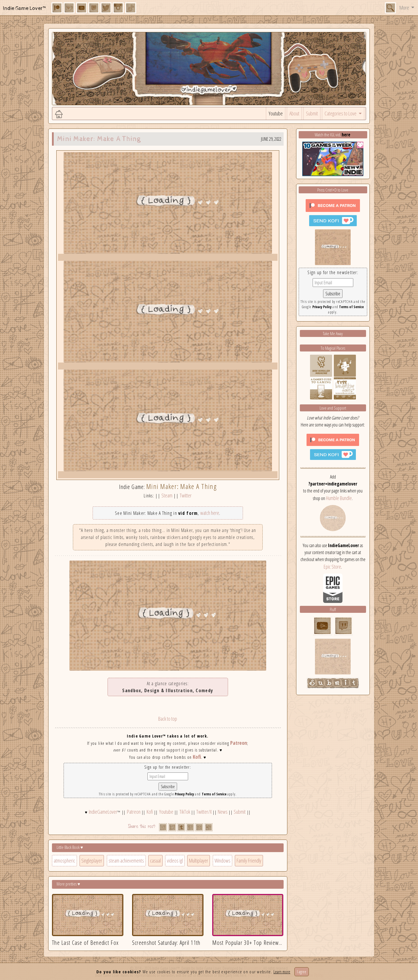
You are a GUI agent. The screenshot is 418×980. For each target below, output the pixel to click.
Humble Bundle (339, 498)
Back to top (168, 719)
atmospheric (64, 861)
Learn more (282, 972)
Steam (167, 495)
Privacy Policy (184, 794)
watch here (210, 513)
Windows (222, 861)
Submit (312, 113)
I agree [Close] (302, 972)
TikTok (185, 812)
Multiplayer (199, 861)
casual (155, 861)
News (223, 812)
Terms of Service (214, 794)
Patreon (239, 743)
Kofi (197, 757)
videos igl (175, 861)
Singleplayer (92, 861)
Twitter (186, 495)
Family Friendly (249, 861)
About (294, 113)
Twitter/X (204, 812)
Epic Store (332, 567)
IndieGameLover (103, 812)
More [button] (405, 8)
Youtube (276, 113)
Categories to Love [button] (341, 113)
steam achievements (126, 861)
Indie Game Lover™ (25, 8)
